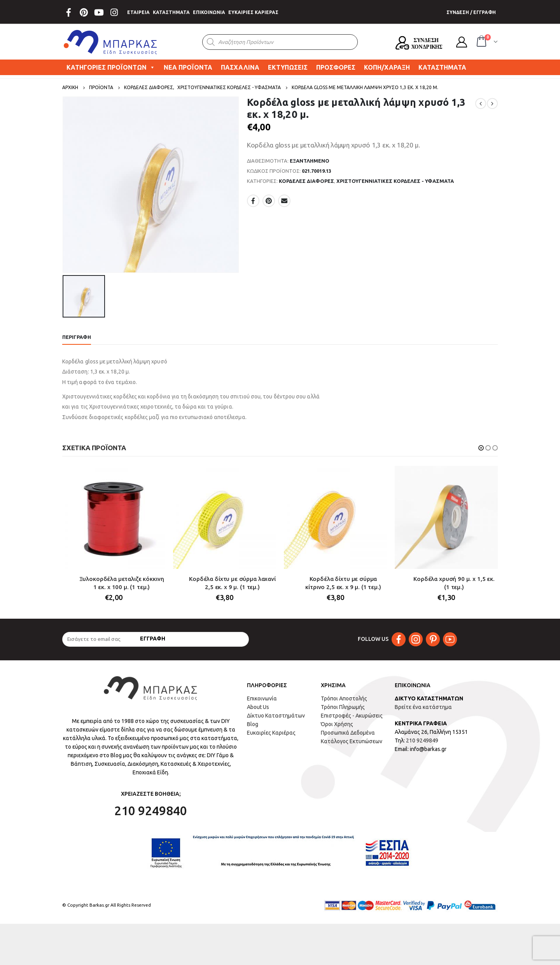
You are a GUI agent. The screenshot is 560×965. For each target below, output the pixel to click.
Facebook (253, 201)
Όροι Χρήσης (337, 725)
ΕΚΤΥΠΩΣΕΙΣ (288, 67)
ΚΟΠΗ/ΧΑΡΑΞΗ (387, 67)
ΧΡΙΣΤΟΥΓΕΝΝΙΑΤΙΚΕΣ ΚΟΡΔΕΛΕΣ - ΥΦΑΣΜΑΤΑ (395, 181)
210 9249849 (422, 741)
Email (284, 201)
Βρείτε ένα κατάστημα (423, 707)
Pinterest (269, 201)
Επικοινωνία (262, 699)
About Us (258, 707)
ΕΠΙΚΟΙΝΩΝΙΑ (209, 12)
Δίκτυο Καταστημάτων (276, 716)
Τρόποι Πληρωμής (343, 707)
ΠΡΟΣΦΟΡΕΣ (336, 67)
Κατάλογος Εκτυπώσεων (352, 742)
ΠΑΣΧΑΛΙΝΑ (240, 67)
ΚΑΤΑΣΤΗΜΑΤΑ (171, 12)
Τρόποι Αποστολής (344, 699)
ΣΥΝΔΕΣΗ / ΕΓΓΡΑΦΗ (471, 12)
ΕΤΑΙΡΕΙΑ (138, 12)
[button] (481, 448)
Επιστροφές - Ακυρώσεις (352, 716)
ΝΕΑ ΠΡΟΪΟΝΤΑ (188, 67)
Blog (253, 725)
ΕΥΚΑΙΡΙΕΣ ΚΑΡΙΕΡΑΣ (253, 12)
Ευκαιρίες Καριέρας (271, 733)
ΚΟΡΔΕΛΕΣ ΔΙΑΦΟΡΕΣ (306, 181)
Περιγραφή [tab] (77, 337)
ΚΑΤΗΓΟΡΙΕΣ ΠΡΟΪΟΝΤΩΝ (111, 67)
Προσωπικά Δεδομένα (348, 733)
